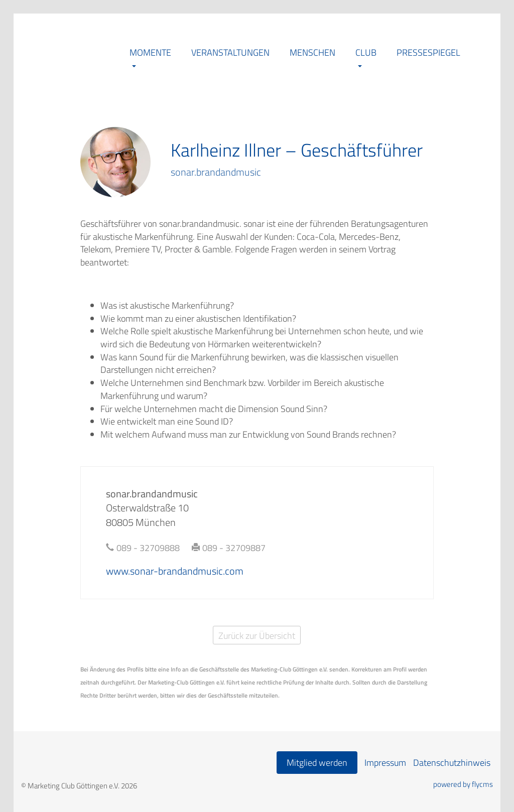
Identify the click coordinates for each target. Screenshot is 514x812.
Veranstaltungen (230, 52)
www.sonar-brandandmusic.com (175, 571)
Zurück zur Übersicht (257, 636)
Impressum (385, 763)
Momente (150, 52)
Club (366, 52)
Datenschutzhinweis (452, 763)
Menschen (312, 52)
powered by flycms (463, 784)
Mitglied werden (317, 763)
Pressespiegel (428, 52)
